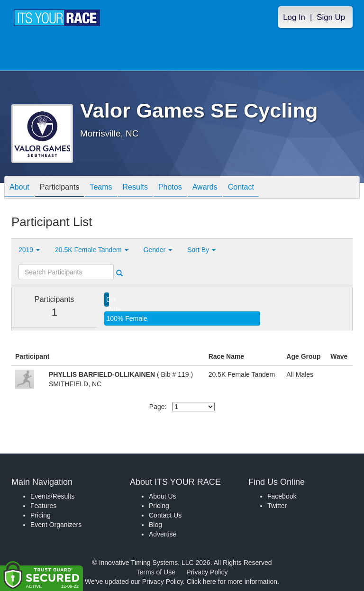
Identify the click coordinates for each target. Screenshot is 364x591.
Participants (60, 188)
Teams (101, 188)
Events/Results (52, 496)
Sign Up (331, 17)
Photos (170, 188)
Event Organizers (56, 525)
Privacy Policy (207, 572)
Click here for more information (232, 582)
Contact (241, 188)
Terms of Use (156, 572)
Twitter (277, 506)
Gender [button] (158, 250)
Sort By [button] (201, 250)
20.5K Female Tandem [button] (92, 250)
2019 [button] (29, 250)
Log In (294, 17)
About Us (163, 496)
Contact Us (165, 515)
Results (135, 188)
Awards (205, 188)
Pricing (41, 515)
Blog (155, 525)
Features (43, 506)
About (19, 188)
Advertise (163, 534)
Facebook (282, 496)
